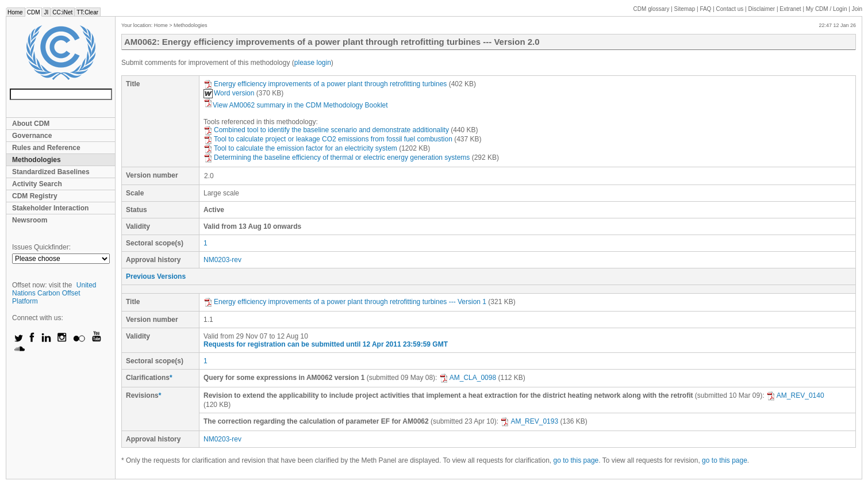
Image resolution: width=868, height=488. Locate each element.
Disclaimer (762, 9)
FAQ (705, 9)
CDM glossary (652, 9)
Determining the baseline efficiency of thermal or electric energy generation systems (337, 157)
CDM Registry (35, 196)
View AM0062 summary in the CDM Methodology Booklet (296, 105)
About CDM (31, 124)
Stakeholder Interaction (50, 208)
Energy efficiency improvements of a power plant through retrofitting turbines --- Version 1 (345, 302)
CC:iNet (62, 12)
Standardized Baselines (51, 172)
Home (15, 12)
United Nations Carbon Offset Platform (54, 293)
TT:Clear (87, 12)
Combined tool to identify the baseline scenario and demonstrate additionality (326, 130)
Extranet (790, 9)
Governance (32, 136)
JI (46, 12)
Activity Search (37, 184)
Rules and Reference (46, 148)
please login (313, 63)
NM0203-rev (222, 260)
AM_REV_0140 (795, 395)
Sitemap (685, 9)
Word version (229, 93)
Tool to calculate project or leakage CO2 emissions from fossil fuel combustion (328, 139)
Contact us (730, 9)
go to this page (576, 460)
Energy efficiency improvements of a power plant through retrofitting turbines (325, 84)
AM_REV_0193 (529, 421)
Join (857, 9)
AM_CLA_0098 (468, 378)
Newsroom (30, 220)
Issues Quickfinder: (41, 247)
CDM (34, 12)
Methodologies (37, 160)
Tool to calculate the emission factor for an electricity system (300, 148)
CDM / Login (827, 9)
